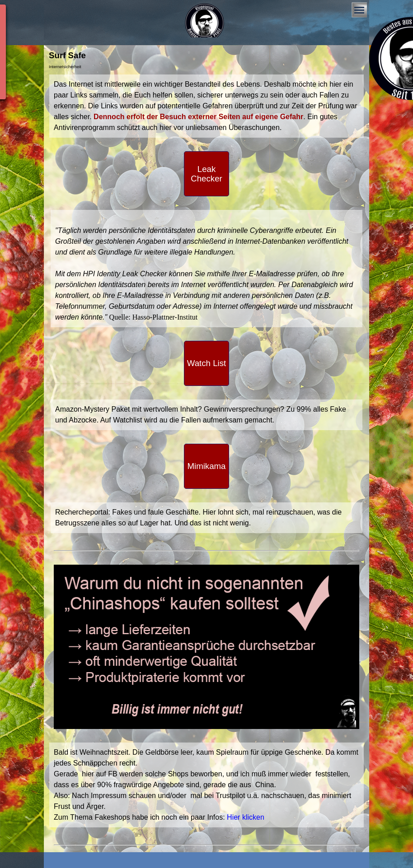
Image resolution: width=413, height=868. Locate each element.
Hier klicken (246, 817)
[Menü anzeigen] (359, 10)
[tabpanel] (206, 106)
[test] (206, 174)
